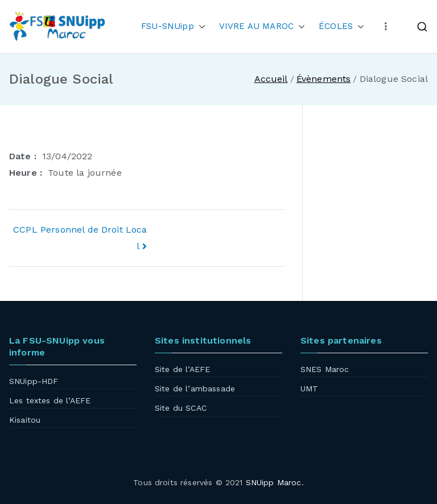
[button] (200, 26)
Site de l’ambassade (195, 389)
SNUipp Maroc (274, 482)
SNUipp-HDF (34, 381)
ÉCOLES (341, 26)
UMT (309, 389)
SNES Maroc (325, 369)
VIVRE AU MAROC (262, 26)
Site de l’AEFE (182, 369)
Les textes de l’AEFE (50, 400)
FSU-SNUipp (173, 26)
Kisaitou (25, 420)
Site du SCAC (181, 408)
